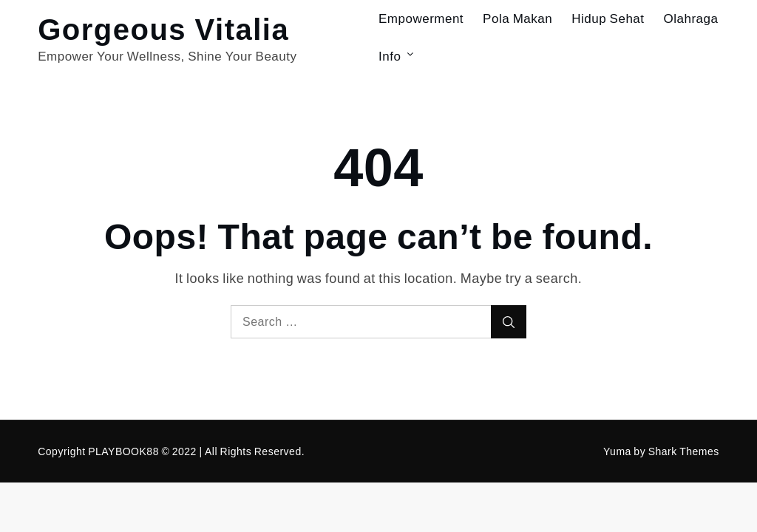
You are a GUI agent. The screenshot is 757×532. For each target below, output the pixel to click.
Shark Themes (684, 451)
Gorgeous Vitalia (163, 28)
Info (397, 56)
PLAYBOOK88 (123, 451)
